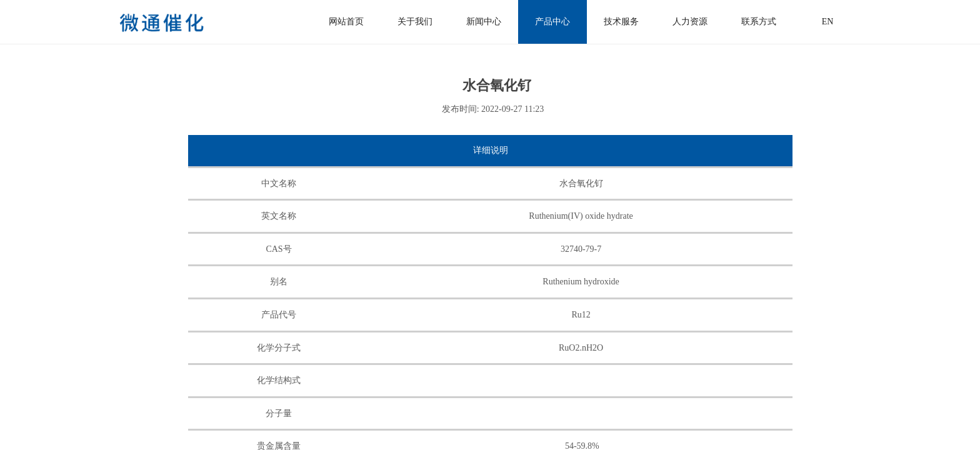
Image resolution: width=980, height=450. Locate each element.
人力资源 (690, 22)
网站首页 (346, 22)
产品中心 (552, 22)
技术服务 (621, 22)
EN (828, 22)
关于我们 (415, 22)
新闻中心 (484, 22)
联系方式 (759, 22)
